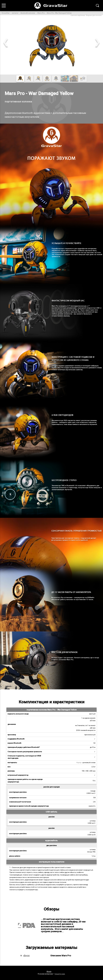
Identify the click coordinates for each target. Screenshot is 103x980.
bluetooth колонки (28, 13)
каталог (15, 13)
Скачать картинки (78, 15)
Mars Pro (41, 13)
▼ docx (25, 956)
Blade (49, 972)
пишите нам (60, 974)
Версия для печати (94, 15)
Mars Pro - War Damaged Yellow (59, 13)
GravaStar (6, 13)
